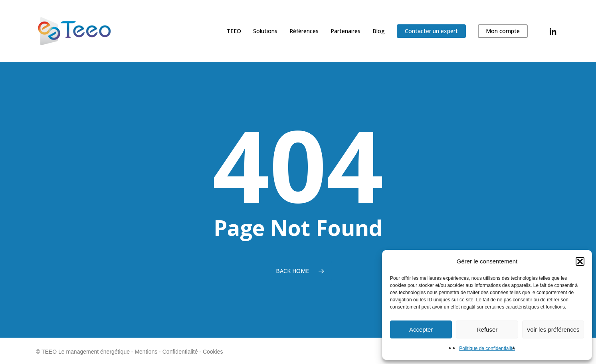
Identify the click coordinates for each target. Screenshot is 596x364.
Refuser (487, 329)
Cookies (213, 352)
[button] (580, 261)
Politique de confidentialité (487, 348)
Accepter (421, 329)
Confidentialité (180, 352)
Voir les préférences (553, 329)
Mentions (146, 352)
